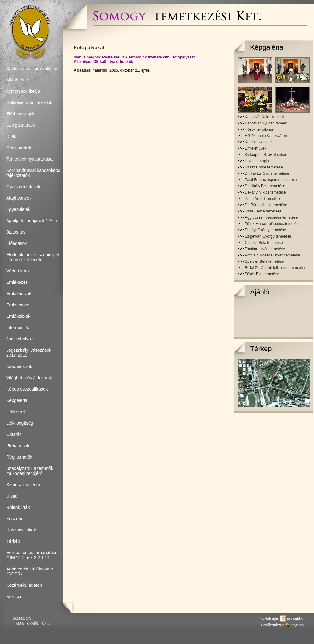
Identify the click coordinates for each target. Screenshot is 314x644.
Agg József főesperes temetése (271, 217)
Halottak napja (257, 161)
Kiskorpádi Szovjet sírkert (266, 155)
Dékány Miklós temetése (265, 192)
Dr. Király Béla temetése (265, 186)
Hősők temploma (259, 129)
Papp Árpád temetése (263, 199)
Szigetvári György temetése (268, 236)
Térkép (261, 349)
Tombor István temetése (265, 249)
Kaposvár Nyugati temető (266, 123)
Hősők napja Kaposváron (266, 136)
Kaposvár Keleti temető (264, 117)
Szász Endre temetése (264, 167)
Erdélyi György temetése (265, 230)
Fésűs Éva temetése (262, 274)
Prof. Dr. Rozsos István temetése (272, 255)
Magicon (294, 625)
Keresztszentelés (259, 142)
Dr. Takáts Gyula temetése (267, 173)
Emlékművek (256, 148)
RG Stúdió (291, 619)
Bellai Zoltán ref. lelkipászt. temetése (275, 268)
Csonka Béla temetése (264, 243)
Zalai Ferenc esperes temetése (271, 180)
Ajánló (260, 292)
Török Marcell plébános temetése (273, 224)
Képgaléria (267, 47)
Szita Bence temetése (263, 211)
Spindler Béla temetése (264, 261)
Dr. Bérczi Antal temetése (266, 205)
